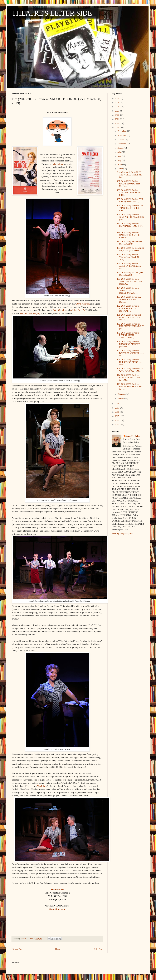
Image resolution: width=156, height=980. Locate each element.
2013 (117, 425)
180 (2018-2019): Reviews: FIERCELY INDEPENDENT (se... (130, 326)
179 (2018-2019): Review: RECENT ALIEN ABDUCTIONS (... (128, 335)
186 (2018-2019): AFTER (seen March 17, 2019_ (130, 274)
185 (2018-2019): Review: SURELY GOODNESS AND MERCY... (130, 281)
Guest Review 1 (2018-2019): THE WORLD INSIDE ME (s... (130, 175)
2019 (117, 128)
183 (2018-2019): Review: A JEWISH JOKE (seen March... (129, 299)
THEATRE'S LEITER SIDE (52, 13)
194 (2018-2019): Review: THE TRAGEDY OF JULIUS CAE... (130, 208)
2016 (117, 412)
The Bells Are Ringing (30, 313)
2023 (117, 111)
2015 (117, 416)
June (120, 156)
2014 (117, 420)
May (120, 160)
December (122, 131)
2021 (117, 119)
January (121, 398)
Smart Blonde (57, 889)
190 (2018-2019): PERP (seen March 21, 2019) (129, 243)
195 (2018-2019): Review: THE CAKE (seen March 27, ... (130, 201)
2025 (117, 103)
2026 (117, 98)
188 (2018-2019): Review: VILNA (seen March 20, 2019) (128, 257)
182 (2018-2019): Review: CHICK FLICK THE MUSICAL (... (128, 308)
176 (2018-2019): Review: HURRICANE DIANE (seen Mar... (130, 362)
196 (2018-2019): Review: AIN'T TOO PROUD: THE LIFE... (129, 193)
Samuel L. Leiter (133, 436)
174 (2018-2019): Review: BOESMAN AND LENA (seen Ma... (129, 378)
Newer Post (17, 949)
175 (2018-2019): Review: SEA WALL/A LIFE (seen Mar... (130, 370)
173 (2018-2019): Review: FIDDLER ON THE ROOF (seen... (129, 387)
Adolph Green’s (77, 310)
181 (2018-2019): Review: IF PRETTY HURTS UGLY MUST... (129, 317)
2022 (117, 115)
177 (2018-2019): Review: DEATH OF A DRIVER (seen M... (130, 353)
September (122, 144)
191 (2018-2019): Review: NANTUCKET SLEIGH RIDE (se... (128, 235)
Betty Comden (59, 310)
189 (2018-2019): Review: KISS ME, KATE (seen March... (130, 249)
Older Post (98, 949)
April (120, 165)
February (121, 394)
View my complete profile (123, 534)
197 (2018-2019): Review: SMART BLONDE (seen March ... (128, 184)
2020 (117, 123)
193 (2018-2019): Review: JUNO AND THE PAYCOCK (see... (130, 217)
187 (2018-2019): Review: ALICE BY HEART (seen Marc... (129, 266)
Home (58, 949)
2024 (117, 107)
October (121, 140)
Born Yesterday (83, 304)
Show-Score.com (57, 909)
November (122, 135)
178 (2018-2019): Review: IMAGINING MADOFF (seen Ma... (128, 344)
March (120, 169)
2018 (117, 404)
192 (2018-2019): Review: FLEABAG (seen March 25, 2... (130, 226)
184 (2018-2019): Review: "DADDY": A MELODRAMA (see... (128, 290)
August (121, 148)
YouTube (41, 786)
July (119, 152)
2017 (117, 408)
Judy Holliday (58, 164)
